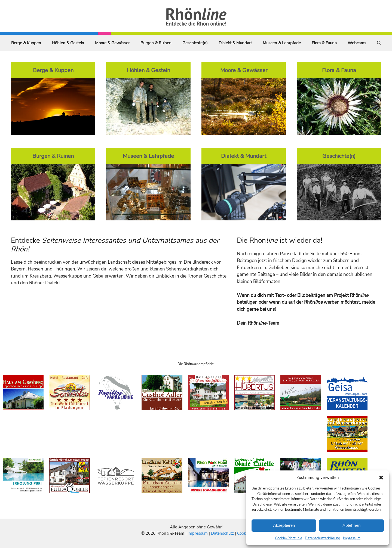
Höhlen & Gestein (68, 43)
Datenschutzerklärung (323, 538)
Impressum (352, 538)
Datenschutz (222, 533)
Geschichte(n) (195, 43)
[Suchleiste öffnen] (379, 43)
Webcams (357, 43)
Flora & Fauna (324, 43)
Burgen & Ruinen (156, 43)
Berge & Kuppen (26, 43)
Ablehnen (352, 525)
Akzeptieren (284, 525)
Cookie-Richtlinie (289, 538)
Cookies (244, 533)
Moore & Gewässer (112, 43)
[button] (381, 478)
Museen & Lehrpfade (282, 43)
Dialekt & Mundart (235, 43)
